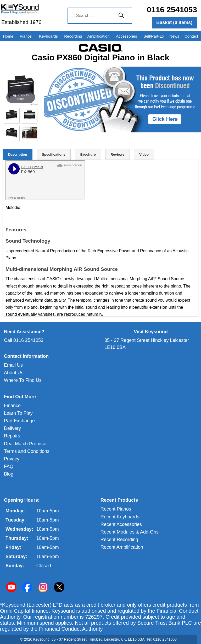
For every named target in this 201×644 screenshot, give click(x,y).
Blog (9, 474)
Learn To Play (18, 413)
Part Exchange (19, 421)
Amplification (99, 36)
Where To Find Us (23, 380)
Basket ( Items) (174, 22)
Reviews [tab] (117, 154)
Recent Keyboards (120, 517)
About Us (14, 373)
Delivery (12, 428)
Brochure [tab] (88, 154)
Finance (12, 406)
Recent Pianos (116, 509)
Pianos (26, 36)
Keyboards (48, 36)
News (174, 36)
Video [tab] (144, 154)
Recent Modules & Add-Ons (130, 532)
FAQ (9, 466)
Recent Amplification (122, 547)
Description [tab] (17, 154)
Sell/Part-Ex (154, 36)
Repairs (12, 436)
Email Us (13, 365)
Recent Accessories (121, 524)
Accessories (127, 36)
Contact (191, 36)
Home (8, 36)
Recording (73, 36)
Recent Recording (119, 540)
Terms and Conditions (27, 451)
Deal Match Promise (25, 444)
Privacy (12, 459)
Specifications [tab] (54, 154)
